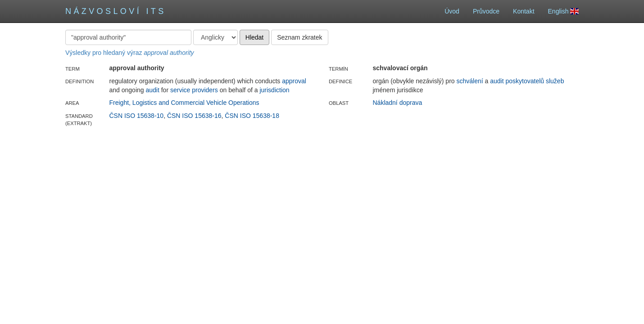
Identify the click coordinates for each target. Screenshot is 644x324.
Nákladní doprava (398, 103)
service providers (194, 90)
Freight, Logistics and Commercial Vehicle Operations (184, 103)
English (563, 11)
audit (152, 90)
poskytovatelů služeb (535, 81)
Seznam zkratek (299, 37)
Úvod (452, 11)
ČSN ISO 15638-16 (194, 116)
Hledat (254, 37)
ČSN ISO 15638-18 (252, 116)
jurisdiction (274, 90)
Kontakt (524, 11)
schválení (469, 81)
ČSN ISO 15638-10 (137, 116)
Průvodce (486, 11)
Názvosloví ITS (116, 11)
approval (294, 81)
